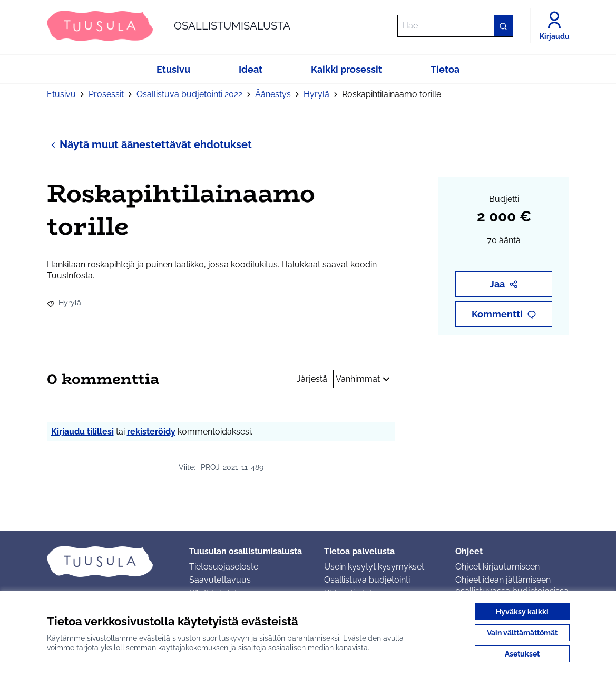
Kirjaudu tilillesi (82, 432)
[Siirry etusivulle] (169, 26)
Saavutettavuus (220, 580)
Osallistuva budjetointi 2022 (189, 94)
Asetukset (522, 654)
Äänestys (273, 94)
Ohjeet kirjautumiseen (497, 567)
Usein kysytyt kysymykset (374, 567)
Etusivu (61, 94)
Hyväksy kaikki (522, 612)
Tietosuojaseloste (224, 567)
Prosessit (106, 94)
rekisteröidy (151, 432)
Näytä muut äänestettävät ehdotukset (149, 144)
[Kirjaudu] (555, 26)
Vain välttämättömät (522, 633)
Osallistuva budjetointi (367, 580)
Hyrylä (316, 94)
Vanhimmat (364, 379)
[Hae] (455, 26)
